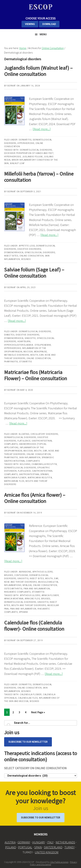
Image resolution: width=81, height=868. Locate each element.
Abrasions (25, 572)
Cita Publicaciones (59, 862)
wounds (34, 701)
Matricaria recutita (40, 478)
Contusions (21, 575)
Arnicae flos (32, 599)
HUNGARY (39, 842)
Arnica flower (50, 595)
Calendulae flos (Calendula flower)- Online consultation (34, 626)
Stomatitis (25, 362)
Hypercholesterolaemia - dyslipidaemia (27, 345)
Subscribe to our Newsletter (28, 742)
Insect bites (11, 256)
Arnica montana (14, 599)
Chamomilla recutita (44, 464)
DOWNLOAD (49, 24)
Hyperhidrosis (26, 143)
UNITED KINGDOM (47, 852)
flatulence (24, 471)
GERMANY (24, 842)
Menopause (40, 352)
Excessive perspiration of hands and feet (29, 153)
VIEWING (30, 24)
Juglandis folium (32, 157)
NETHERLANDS (65, 842)
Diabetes (9, 335)
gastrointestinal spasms (34, 474)
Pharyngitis (11, 362)
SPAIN (38, 847)
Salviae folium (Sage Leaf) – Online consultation (34, 273)
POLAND (11, 847)
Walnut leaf (17, 163)
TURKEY (70, 847)
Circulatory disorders (44, 434)
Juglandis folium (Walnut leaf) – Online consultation (38, 71)
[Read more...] (42, 129)
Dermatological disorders (36, 150)
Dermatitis (25, 140)
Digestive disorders (29, 249)
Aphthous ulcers (43, 572)
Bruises (9, 575)
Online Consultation (32, 256)
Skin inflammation (30, 457)
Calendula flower (31, 695)
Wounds (26, 259)
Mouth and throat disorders (29, 605)
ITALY (50, 842)
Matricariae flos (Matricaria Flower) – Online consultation (36, 375)
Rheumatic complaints (17, 592)
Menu (43, 34)
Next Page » (38, 713)
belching (25, 464)
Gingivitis (30, 338)
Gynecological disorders (40, 252)
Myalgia (27, 585)
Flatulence (24, 441)
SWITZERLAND (53, 847)
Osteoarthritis (13, 589)
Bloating (24, 434)
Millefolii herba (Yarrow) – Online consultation (39, 177)
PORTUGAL (25, 847)
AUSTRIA (10, 842)
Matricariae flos (14, 481)
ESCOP (41, 7)
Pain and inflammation (37, 589)
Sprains (23, 612)
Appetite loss (27, 246)
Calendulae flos (28, 698)
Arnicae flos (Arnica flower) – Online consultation (35, 498)
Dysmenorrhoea (14, 252)
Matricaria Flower (15, 478)
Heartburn (24, 341)
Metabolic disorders (17, 355)
